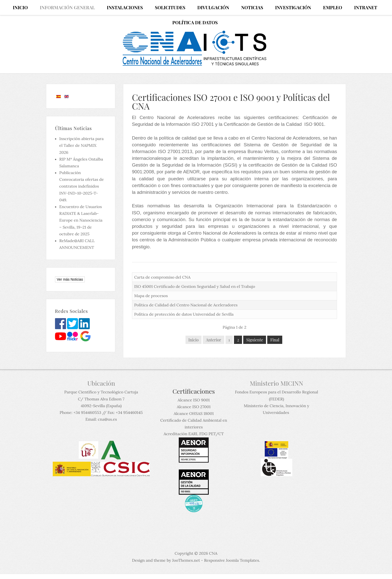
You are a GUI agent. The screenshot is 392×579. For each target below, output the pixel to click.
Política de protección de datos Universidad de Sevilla (184, 314)
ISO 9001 (314, 124)
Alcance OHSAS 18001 (194, 413)
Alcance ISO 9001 (193, 400)
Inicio (194, 340)
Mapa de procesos (151, 296)
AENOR (191, 172)
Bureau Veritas (263, 151)
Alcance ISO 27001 (194, 407)
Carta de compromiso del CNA (162, 277)
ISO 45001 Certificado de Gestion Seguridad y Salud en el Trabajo (195, 286)
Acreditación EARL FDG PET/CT (194, 434)
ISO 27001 (203, 124)
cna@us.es (107, 419)
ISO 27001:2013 (175, 151)
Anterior (213, 340)
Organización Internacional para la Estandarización (275, 206)
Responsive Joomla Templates (231, 560)
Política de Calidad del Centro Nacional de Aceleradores (186, 305)
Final (275, 340)
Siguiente (255, 340)
